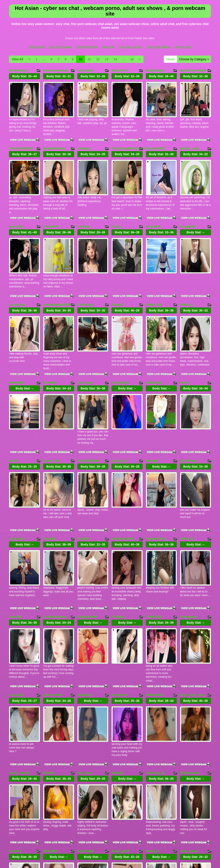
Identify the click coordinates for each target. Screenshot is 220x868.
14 (115, 59)
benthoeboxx (18, 70)
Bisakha (49, 666)
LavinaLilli (16, 600)
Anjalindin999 (87, 534)
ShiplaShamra (190, 666)
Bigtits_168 (154, 269)
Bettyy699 (50, 733)
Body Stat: (24, 76)
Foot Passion (37, 47)
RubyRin (84, 468)
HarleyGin (16, 203)
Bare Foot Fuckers (60, 47)
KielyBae (50, 468)
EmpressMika (156, 137)
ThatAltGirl (154, 534)
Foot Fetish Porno (87, 47)
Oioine (116, 203)
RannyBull (16, 335)
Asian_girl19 (120, 733)
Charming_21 (155, 666)
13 (107, 59)
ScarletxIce (85, 269)
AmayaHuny (189, 534)
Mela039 (117, 666)
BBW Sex (109, 47)
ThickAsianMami (21, 137)
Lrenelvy (15, 733)
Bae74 (13, 401)
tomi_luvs (84, 666)
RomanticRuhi (156, 468)
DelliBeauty (154, 335)
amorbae (84, 203)
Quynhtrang (189, 401)
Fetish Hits (102, 858)
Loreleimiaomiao (55, 534)
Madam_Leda (190, 137)
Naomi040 (153, 203)
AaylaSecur (17, 468)
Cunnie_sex (52, 401)
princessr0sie (53, 600)
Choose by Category (194, 59)
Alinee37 (118, 269)
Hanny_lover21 (20, 666)
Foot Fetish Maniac (159, 47)
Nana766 (15, 534)
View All (18, 59)
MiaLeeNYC (120, 70)
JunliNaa (118, 534)
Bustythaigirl (155, 70)
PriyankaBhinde (89, 401)
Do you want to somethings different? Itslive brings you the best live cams (110, 827)
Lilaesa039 (51, 203)
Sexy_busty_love (192, 600)
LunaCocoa (17, 269)
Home (170, 59)
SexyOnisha (120, 335)
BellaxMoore (155, 600)
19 (132, 59)
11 (89, 59)
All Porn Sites (183, 47)
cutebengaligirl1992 (57, 269)
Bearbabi (152, 401)
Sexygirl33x (188, 203)
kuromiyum (120, 600)
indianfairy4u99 (123, 468)
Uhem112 (187, 468)
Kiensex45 (119, 401)
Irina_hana (85, 335)
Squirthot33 (86, 733)
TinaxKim (50, 335)
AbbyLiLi (186, 269)
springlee (84, 137)
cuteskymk (85, 70)
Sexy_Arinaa (189, 733)
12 (98, 59)
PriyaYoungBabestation (128, 137)
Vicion (185, 335)
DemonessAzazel (55, 70)
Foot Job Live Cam (131, 47)
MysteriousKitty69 (193, 70)
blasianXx (84, 600)
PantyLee (153, 733)
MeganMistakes (54, 137)
